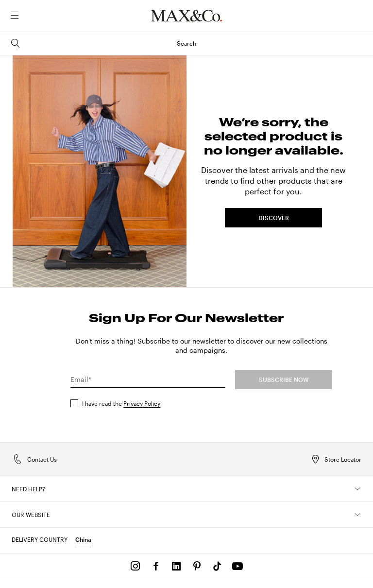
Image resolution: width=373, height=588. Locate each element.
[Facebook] (156, 566)
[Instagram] (136, 566)
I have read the (121, 403)
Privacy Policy (142, 403)
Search (103, 43)
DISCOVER (274, 218)
